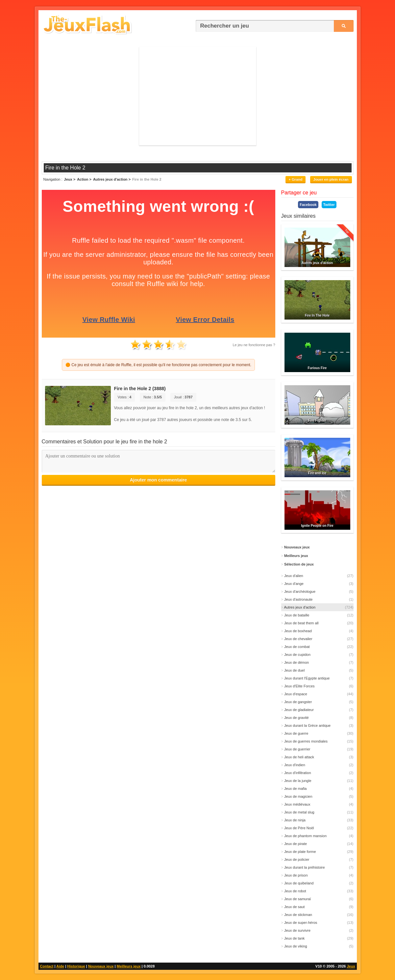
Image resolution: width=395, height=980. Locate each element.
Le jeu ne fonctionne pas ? (254, 345)
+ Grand (296, 179)
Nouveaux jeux (101, 966)
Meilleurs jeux (129, 966)
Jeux (351, 966)
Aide (60, 966)
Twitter (329, 205)
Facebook (308, 205)
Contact (47, 966)
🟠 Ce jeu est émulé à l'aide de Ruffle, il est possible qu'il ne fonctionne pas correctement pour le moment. (158, 365)
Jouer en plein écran (331, 179)
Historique (76, 966)
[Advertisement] (198, 96)
